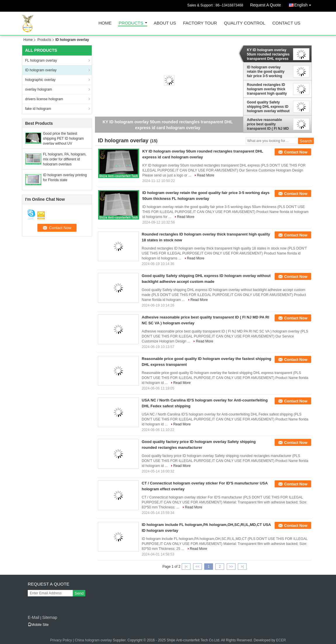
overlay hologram (39, 89)
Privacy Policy (61, 640)
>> (231, 567)
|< (186, 567)
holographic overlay (40, 80)
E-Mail (34, 617)
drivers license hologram (44, 99)
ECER (281, 640)
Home (105, 23)
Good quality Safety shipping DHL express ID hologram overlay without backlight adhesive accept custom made (269, 107)
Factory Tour (200, 23)
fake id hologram (38, 109)
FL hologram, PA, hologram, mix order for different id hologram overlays (65, 159)
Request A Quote (266, 5)
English (304, 4)
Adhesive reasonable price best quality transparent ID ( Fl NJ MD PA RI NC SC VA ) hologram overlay (268, 124)
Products (131, 23)
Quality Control (245, 23)
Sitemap (50, 617)
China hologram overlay (93, 640)
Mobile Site (38, 625)
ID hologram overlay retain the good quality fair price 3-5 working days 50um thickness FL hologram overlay (267, 72)
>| (242, 567)
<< (198, 567)
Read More (206, 175)
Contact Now (296, 152)
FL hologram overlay (41, 60)
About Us (165, 23)
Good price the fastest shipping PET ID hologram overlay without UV (63, 139)
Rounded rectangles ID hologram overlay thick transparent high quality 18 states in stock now (267, 89)
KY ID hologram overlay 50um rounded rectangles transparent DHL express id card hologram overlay (268, 54)
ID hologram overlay (41, 70)
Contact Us (286, 23)
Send (79, 593)
